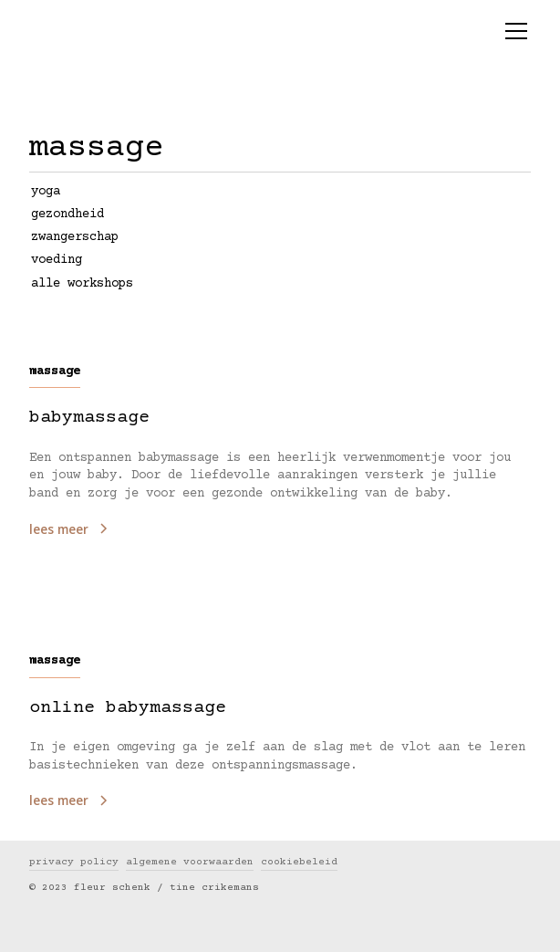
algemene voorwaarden (190, 862)
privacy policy (74, 862)
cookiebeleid (299, 862)
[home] (169, 22)
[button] (513, 31)
